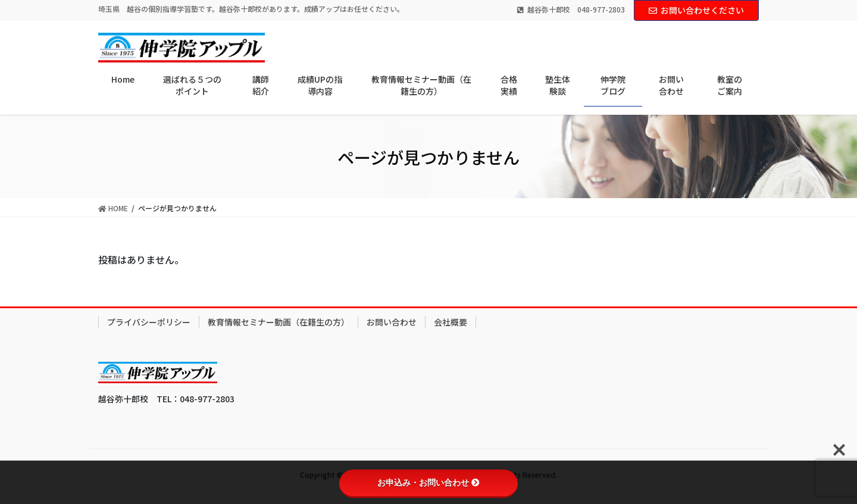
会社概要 (451, 322)
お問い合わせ (392, 322)
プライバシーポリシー (149, 322)
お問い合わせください (696, 10)
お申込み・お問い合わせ (428, 483)
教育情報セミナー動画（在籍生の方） (279, 322)
